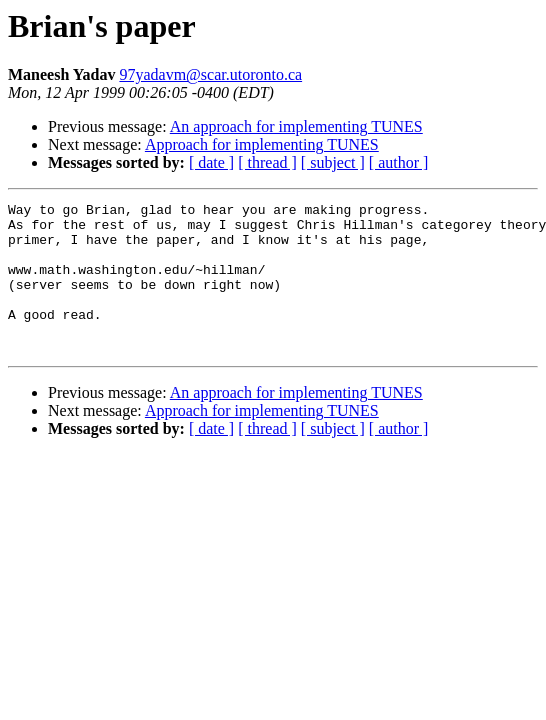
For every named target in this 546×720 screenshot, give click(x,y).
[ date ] (211, 162)
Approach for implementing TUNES (262, 144)
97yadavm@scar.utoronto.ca (210, 74)
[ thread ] (267, 162)
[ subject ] (333, 162)
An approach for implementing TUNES (296, 126)
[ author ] (399, 162)
